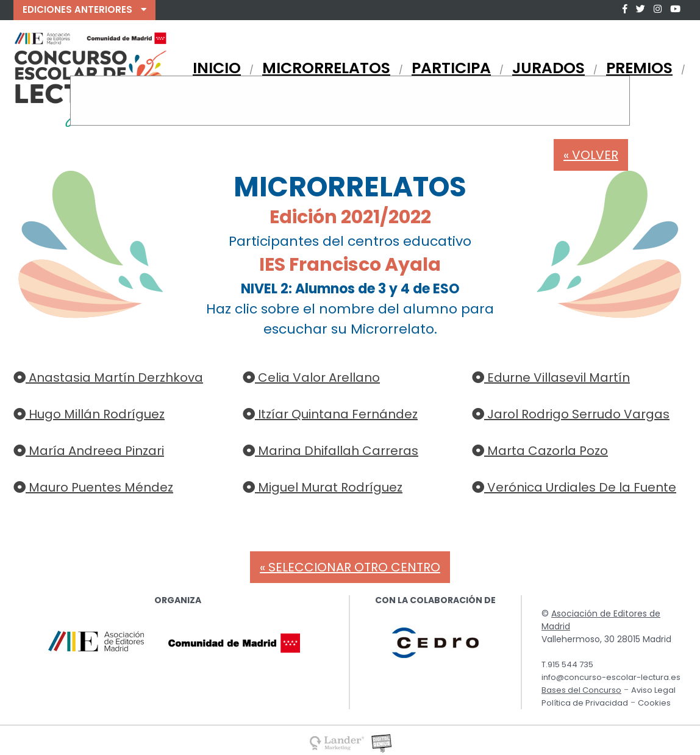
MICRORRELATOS (326, 68)
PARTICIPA (451, 68)
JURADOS (548, 68)
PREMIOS (639, 68)
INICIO (217, 68)
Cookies (654, 703)
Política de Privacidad (585, 703)
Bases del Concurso (581, 690)
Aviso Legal (653, 690)
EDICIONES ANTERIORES (84, 9)
